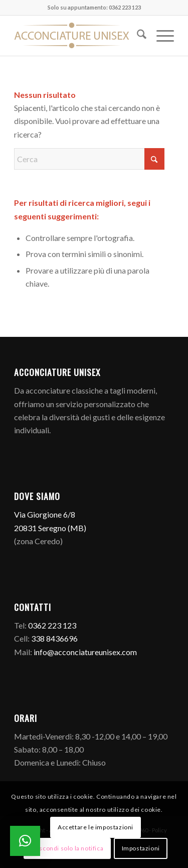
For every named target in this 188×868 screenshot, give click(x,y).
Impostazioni (141, 848)
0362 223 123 (52, 625)
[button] (25, 841)
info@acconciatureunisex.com (85, 652)
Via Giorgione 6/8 (45, 514)
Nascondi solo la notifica (67, 848)
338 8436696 (54, 638)
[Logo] (78, 36)
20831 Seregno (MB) (50, 528)
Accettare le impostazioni (96, 827)
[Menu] (160, 36)
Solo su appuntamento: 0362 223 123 (94, 7)
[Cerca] (137, 36)
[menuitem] (137, 36)
